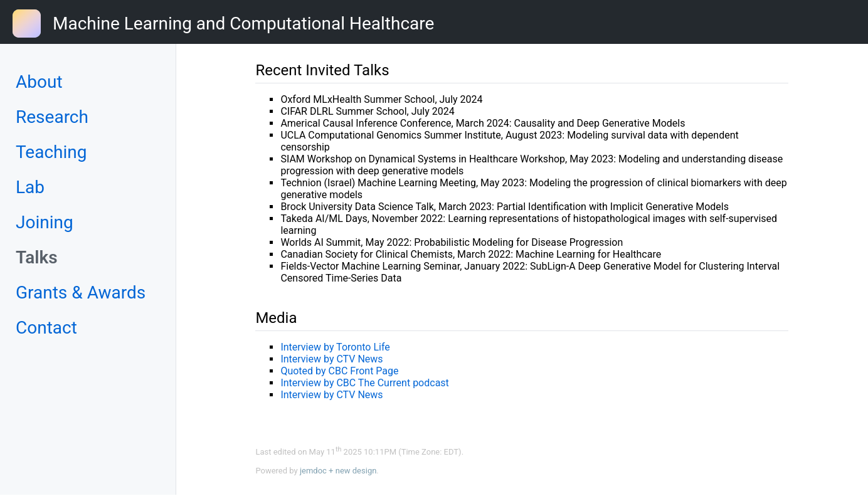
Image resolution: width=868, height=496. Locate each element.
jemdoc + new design (338, 471)
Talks (37, 257)
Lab (30, 187)
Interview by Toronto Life (335, 347)
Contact (46, 328)
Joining (45, 222)
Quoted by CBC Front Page (339, 371)
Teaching (51, 152)
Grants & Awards (81, 293)
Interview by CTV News (331, 359)
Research (52, 117)
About (39, 82)
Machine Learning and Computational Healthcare (243, 24)
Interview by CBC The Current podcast (364, 383)
